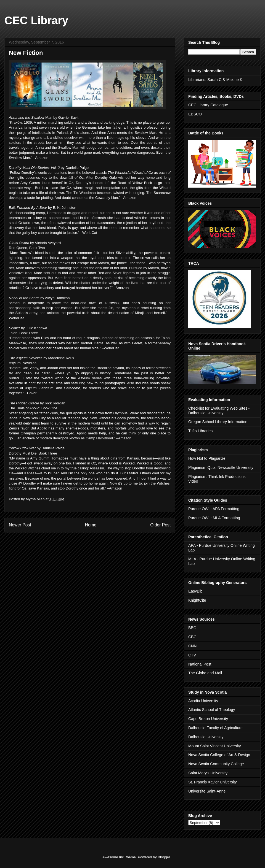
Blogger (164, 857)
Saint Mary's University (208, 773)
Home (91, 525)
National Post (200, 664)
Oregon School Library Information (218, 422)
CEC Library (36, 20)
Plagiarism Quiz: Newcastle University (221, 467)
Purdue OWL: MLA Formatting (214, 518)
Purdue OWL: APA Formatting (214, 509)
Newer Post (20, 525)
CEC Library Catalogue (208, 105)
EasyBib (195, 591)
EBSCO (195, 114)
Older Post (160, 525)
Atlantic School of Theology (212, 710)
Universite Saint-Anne (207, 791)
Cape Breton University (208, 719)
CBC (192, 637)
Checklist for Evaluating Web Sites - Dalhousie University (219, 411)
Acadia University (203, 701)
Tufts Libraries (200, 431)
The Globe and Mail (205, 673)
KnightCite (197, 600)
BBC (192, 628)
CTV (192, 655)
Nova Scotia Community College (216, 764)
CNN (192, 646)
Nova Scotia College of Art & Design (219, 755)
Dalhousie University (206, 737)
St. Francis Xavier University (213, 782)
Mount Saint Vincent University (214, 746)
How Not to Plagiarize (207, 458)
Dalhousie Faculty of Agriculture (215, 728)
